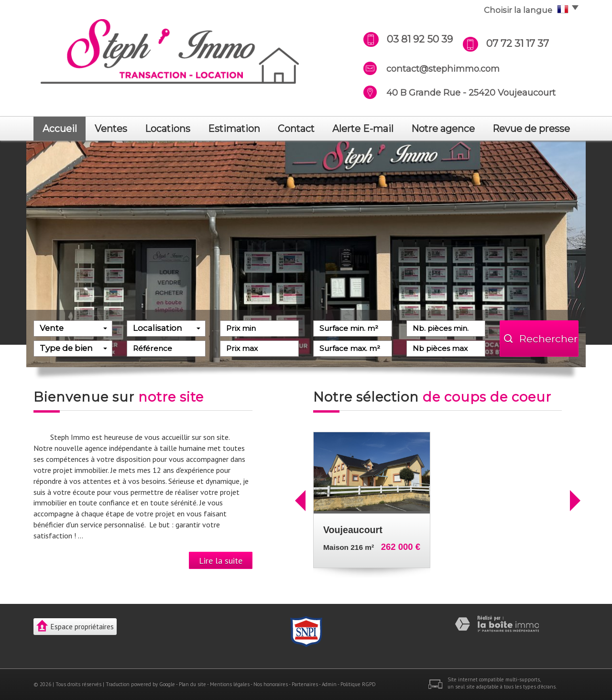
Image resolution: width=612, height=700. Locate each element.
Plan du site (192, 684)
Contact (296, 129)
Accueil (60, 129)
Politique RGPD (358, 684)
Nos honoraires (271, 684)
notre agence (443, 129)
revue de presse (531, 129)
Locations (168, 129)
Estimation (234, 129)
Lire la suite (221, 560)
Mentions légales (230, 684)
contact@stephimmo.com (443, 69)
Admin (329, 684)
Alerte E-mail (363, 129)
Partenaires (305, 684)
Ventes (111, 129)
